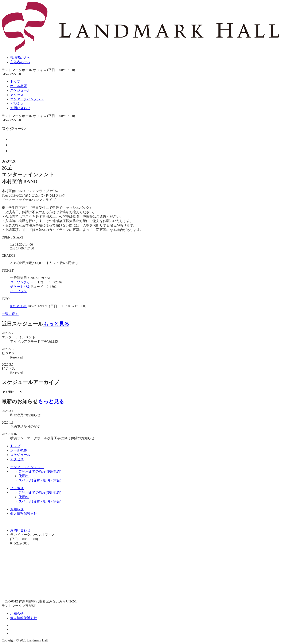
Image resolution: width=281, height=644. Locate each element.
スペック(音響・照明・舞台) (40, 480)
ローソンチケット (24, 282)
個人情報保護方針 (24, 514)
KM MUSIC (19, 306)
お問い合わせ (20, 108)
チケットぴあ (20, 287)
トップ (15, 82)
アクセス (17, 95)
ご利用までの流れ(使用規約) (40, 471)
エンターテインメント (27, 99)
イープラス (19, 291)
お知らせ (17, 509)
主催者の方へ (20, 62)
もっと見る (56, 324)
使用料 (24, 476)
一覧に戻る (10, 314)
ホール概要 (19, 86)
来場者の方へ (20, 58)
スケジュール (20, 90)
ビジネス (17, 104)
